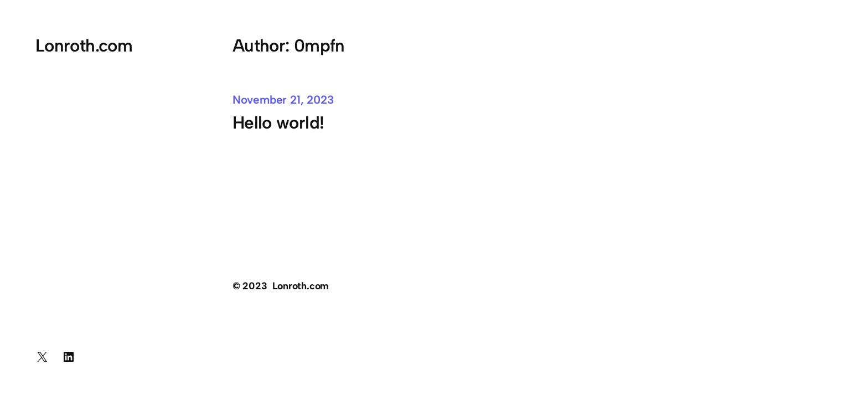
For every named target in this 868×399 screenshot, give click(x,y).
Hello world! (278, 122)
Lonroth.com (84, 45)
